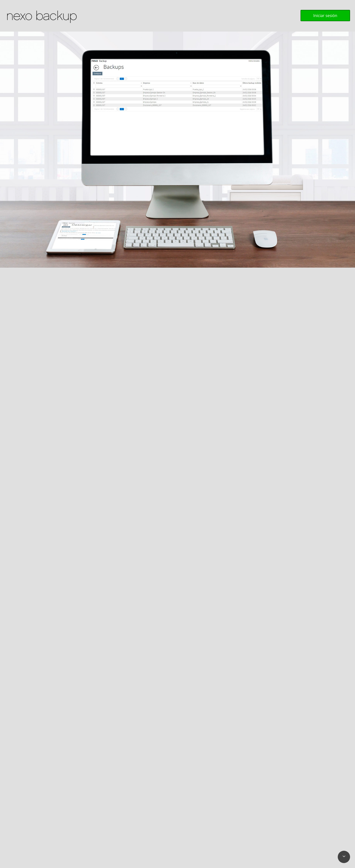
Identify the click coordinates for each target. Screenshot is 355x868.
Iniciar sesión (325, 16)
